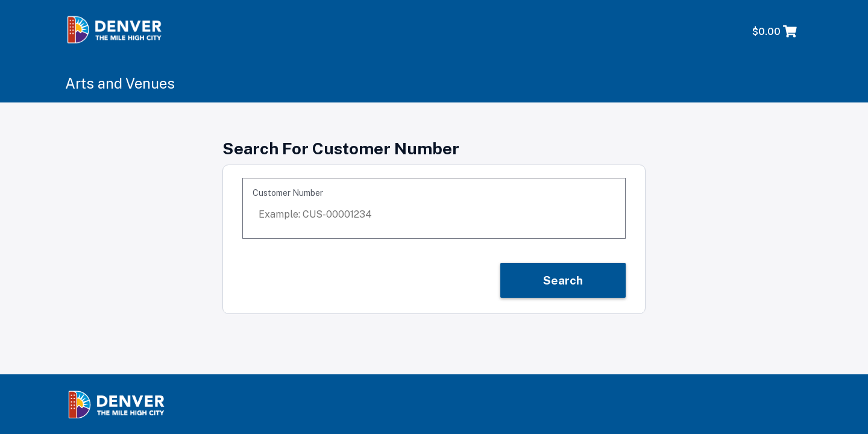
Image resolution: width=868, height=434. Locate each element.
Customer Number (288, 193)
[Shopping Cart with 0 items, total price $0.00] (775, 32)
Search (563, 280)
